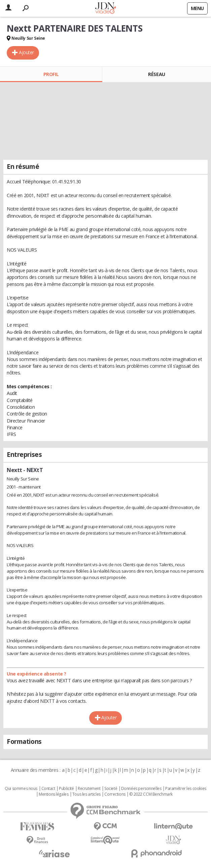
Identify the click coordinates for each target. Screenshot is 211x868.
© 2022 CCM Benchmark (151, 794)
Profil (51, 74)
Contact (48, 789)
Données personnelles (141, 789)
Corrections (115, 794)
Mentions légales (54, 794)
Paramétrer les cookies (186, 789)
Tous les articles (86, 794)
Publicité (66, 789)
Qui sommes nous (21, 789)
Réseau (156, 74)
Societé (111, 789)
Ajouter (26, 52)
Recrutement (89, 789)
